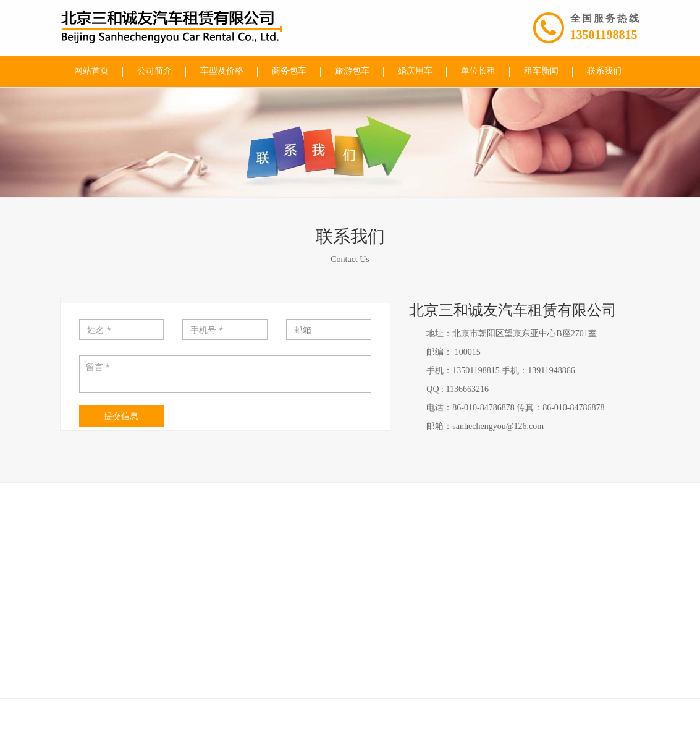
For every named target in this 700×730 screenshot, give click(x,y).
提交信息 (121, 416)
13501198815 (605, 35)
